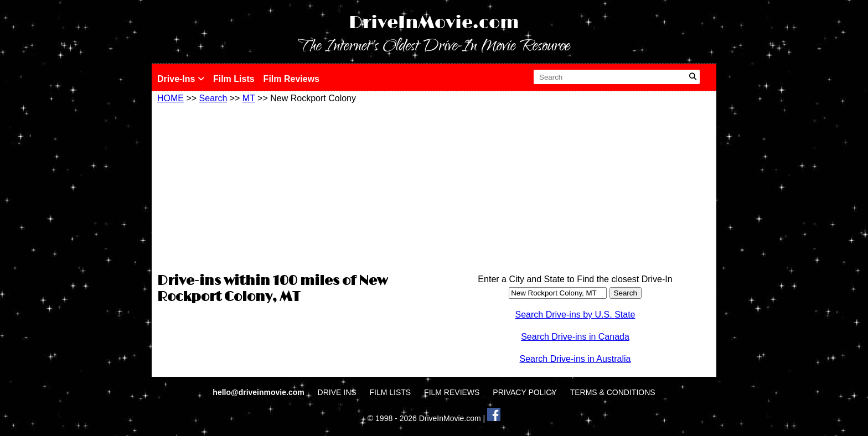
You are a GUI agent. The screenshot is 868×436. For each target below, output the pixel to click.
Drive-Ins (181, 79)
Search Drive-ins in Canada (575, 337)
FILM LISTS (391, 392)
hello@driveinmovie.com (259, 392)
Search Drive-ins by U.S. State (575, 315)
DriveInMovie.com (434, 23)
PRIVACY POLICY (525, 392)
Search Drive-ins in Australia (575, 359)
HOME (170, 98)
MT (249, 98)
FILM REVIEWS (452, 392)
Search (213, 98)
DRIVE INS (337, 392)
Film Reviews (291, 79)
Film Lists (234, 79)
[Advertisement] (293, 186)
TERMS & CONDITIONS (613, 392)
